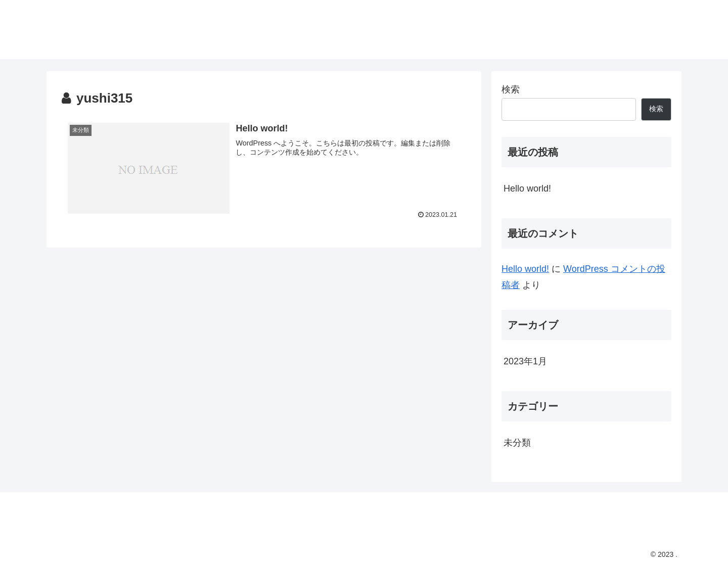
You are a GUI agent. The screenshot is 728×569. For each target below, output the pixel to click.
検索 (511, 89)
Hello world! (527, 188)
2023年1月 (525, 361)
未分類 (517, 443)
